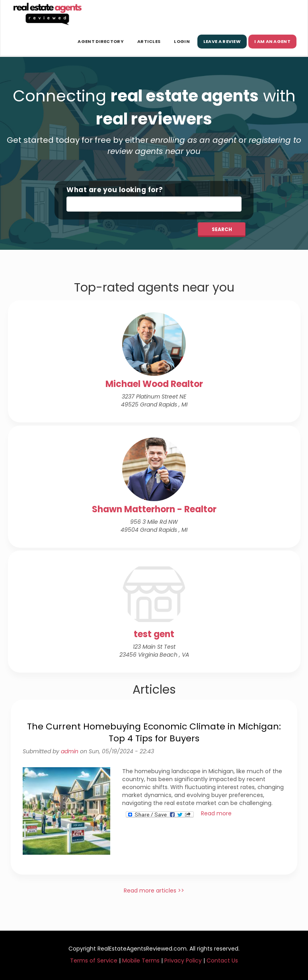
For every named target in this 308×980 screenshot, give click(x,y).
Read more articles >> (154, 891)
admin (70, 751)
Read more (216, 813)
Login (182, 41)
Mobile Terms (141, 961)
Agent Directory (101, 41)
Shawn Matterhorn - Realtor (154, 509)
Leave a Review (222, 41)
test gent (154, 634)
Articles (149, 41)
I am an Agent (272, 41)
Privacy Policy (183, 961)
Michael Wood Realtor (154, 384)
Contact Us (222, 961)
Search (222, 229)
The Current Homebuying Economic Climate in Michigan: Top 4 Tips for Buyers (154, 732)
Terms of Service (94, 961)
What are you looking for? (115, 190)
